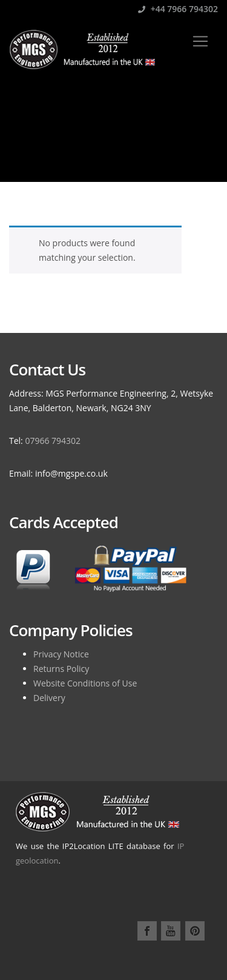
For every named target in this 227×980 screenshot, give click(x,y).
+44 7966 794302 (178, 9)
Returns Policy (61, 669)
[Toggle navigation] (200, 41)
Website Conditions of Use (85, 683)
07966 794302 (53, 441)
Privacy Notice (61, 654)
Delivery (49, 698)
